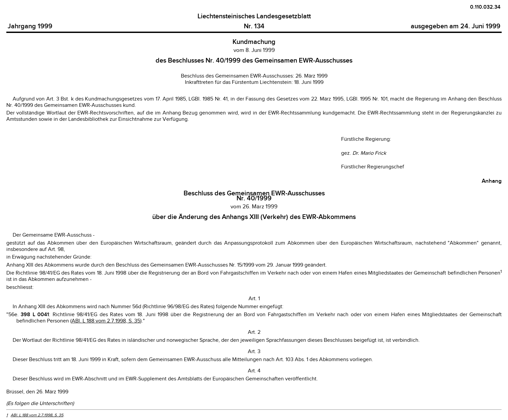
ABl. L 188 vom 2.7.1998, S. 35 (106, 321)
